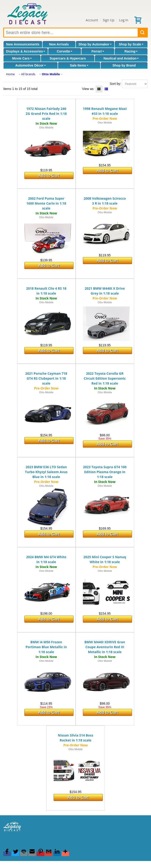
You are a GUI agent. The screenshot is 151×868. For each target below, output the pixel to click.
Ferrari (98, 51)
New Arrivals (59, 44)
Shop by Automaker (95, 44)
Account (92, 20)
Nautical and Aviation (121, 58)
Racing (131, 51)
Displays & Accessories (26, 51)
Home (10, 74)
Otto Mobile (51, 74)
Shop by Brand (124, 65)
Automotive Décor (31, 65)
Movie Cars (22, 58)
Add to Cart (49, 176)
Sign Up (109, 20)
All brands (28, 74)
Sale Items (79, 65)
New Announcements (23, 44)
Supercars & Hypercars (68, 58)
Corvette (65, 51)
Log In (123, 20)
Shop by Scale (131, 44)
